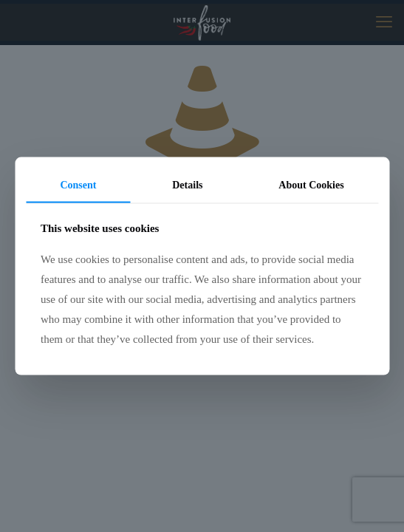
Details (187, 185)
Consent (78, 185)
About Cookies (311, 185)
